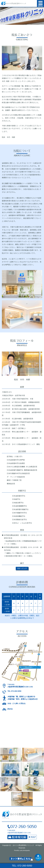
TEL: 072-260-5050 (22, 866)
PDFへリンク (22, 568)
